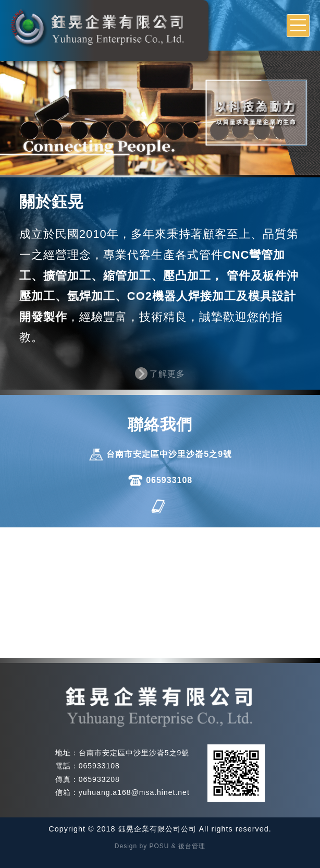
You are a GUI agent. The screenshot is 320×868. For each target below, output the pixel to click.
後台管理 (192, 846)
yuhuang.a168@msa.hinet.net (134, 792)
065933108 (169, 480)
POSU (159, 846)
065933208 (99, 779)
